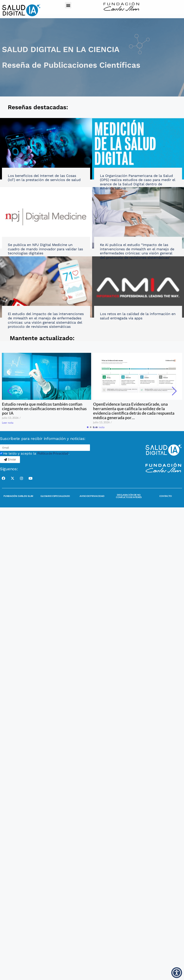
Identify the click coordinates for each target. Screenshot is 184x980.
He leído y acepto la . (36, 453)
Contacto (166, 496)
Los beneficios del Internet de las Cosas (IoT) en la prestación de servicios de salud (44, 178)
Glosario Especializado (55, 496)
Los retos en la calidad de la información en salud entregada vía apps (138, 316)
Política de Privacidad (53, 453)
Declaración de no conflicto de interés (129, 496)
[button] (68, 5)
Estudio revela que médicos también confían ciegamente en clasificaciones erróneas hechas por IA (44, 408)
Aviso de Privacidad (92, 496)
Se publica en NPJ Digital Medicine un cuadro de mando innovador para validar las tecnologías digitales (45, 249)
